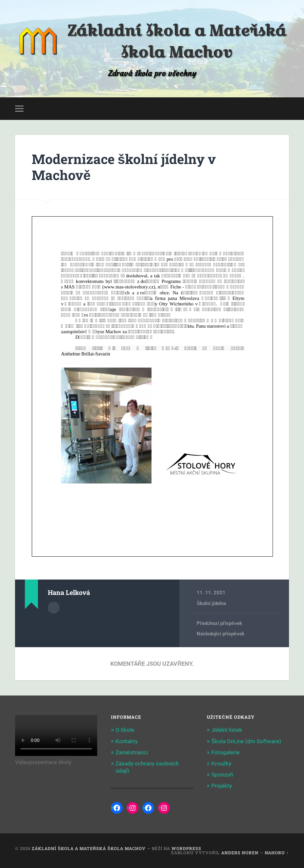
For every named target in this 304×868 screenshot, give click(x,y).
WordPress (186, 848)
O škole (125, 730)
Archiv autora (54, 608)
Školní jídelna (211, 603)
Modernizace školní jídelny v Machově (124, 167)
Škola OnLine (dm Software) (246, 741)
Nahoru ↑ (277, 853)
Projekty (222, 786)
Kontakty (127, 741)
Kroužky (222, 763)
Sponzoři (222, 775)
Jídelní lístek (227, 730)
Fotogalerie (225, 752)
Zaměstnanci (132, 752)
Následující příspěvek (220, 634)
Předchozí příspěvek (219, 623)
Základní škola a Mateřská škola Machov (177, 41)
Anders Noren (240, 853)
